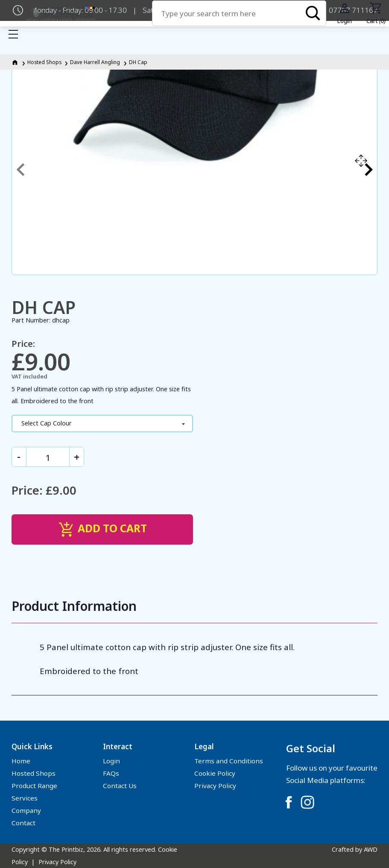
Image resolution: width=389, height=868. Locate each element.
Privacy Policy (215, 786)
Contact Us (120, 786)
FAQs (111, 773)
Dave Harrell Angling (95, 62)
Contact (23, 823)
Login (111, 761)
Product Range (34, 786)
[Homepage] (16, 62)
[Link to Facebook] (289, 802)
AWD (371, 849)
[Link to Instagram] (307, 802)
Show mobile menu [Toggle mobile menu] (18, 34)
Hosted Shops (44, 62)
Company (26, 810)
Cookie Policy (215, 773)
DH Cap (138, 62)
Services (25, 798)
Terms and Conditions (229, 761)
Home (21, 761)
